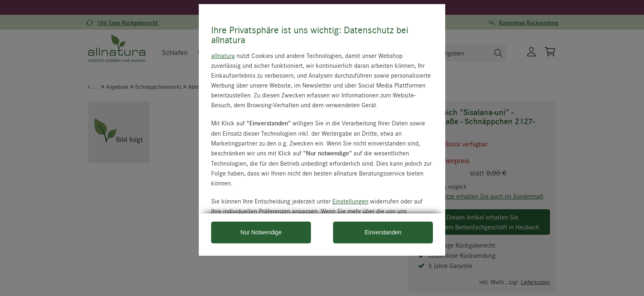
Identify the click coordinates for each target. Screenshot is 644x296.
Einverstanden (383, 232)
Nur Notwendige (261, 232)
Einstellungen (350, 201)
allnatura (223, 55)
